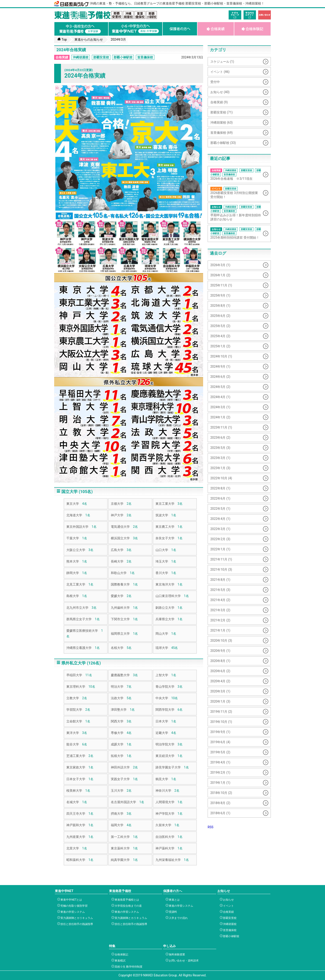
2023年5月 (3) (220, 448)
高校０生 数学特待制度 (128, 967)
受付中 (215, 82)
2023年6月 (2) (220, 438)
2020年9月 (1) (220, 651)
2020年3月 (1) (220, 691)
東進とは (174, 900)
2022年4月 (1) (220, 519)
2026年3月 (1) (220, 265)
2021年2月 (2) (220, 620)
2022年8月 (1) (220, 488)
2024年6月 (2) (220, 377)
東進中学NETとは (71, 900)
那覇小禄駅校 (123, 57)
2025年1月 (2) (220, 346)
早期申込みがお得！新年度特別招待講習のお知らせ (236, 213)
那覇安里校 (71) (222, 112)
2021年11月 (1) (221, 559)
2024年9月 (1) (220, 367)
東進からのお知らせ (89, 39)
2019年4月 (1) (220, 762)
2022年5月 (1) (220, 509)
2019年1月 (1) (220, 783)
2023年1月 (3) (220, 468)
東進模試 (120, 960)
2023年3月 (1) (220, 458)
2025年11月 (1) (221, 285)
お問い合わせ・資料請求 (183, 960)
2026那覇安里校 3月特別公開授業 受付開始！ (236, 193)
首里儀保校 (145, 57)
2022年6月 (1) (220, 498)
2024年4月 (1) (220, 397)
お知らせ (228, 900)
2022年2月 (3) (220, 539)
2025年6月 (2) (220, 316)
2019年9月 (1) (220, 732)
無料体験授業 (176, 954)
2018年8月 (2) (220, 803)
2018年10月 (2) (221, 793)
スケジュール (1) (222, 62)
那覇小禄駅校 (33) (223, 143)
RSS (210, 827)
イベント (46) (220, 72)
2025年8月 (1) (220, 306)
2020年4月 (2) (220, 681)
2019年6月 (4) (220, 742)
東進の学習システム (72, 912)
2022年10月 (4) (221, 478)
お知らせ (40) (220, 92)
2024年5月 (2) (220, 387)
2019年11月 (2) (221, 712)
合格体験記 (121, 954)
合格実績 (62, 57)
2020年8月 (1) (220, 661)
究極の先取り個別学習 (73, 906)
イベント (228, 906)
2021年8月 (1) (220, 580)
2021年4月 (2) (220, 600)
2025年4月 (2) (220, 336)
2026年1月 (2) (220, 275)
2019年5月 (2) (220, 752)
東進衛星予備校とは (126, 900)
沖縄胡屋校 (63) (222, 122)
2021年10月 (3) (221, 570)
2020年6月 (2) (220, 671)
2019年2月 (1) (220, 772)
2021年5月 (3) (220, 590)
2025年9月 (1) (220, 295)
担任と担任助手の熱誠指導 (76, 924)
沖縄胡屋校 (81, 57)
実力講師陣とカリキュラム (76, 918)
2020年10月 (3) (221, 641)
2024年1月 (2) (220, 417)
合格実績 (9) (219, 102)
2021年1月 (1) (220, 630)
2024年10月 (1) (221, 356)
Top (62, 39)
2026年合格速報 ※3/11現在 (236, 174)
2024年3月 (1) (220, 407)
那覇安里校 (101, 57)
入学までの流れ (178, 918)
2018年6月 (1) (220, 813)
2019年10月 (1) (221, 722)
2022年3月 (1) (220, 529)
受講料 (172, 912)
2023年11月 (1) (221, 427)
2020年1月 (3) (220, 701)
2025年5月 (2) (220, 326)
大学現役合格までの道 (128, 906)
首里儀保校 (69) (222, 133)
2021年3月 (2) (220, 610)
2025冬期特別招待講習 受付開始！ (236, 233)
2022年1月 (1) (220, 549)
